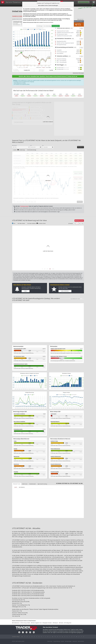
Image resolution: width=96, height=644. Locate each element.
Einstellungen (40, 26)
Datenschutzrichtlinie (48, 22)
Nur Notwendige (47, 26)
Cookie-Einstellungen (41, 20)
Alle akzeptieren (56, 26)
